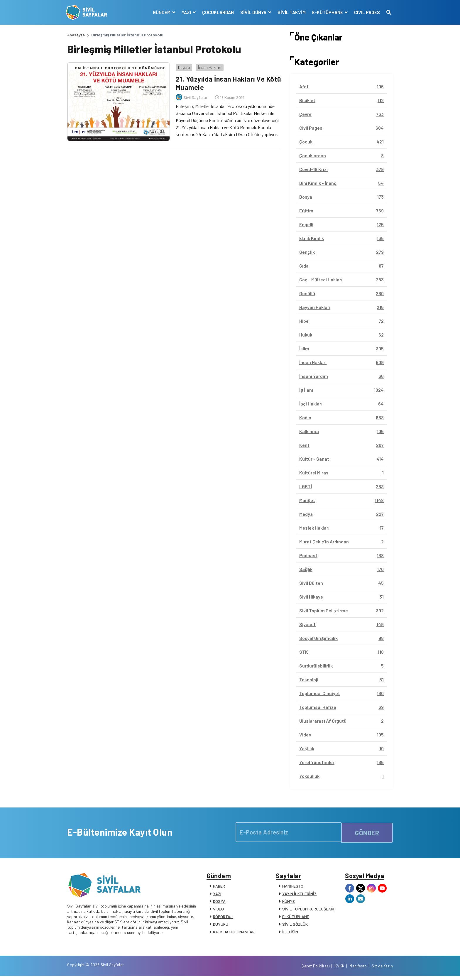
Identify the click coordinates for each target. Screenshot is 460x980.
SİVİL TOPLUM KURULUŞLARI (308, 910)
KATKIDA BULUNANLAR (234, 933)
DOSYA (219, 903)
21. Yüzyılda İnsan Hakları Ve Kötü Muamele (220, 82)
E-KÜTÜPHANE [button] (327, 12)
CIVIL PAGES (366, 12)
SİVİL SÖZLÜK (295, 926)
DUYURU (221, 926)
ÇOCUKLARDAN (217, 12)
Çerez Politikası (316, 969)
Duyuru (182, 66)
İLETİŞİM (290, 933)
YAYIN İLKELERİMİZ (299, 895)
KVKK (340, 969)
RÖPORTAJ (223, 918)
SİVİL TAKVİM (290, 12)
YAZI (217, 895)
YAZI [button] (186, 12)
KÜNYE (289, 903)
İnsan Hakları (208, 66)
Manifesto (358, 969)
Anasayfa (76, 35)
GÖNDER (367, 832)
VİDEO (218, 910)
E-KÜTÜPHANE (296, 918)
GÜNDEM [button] (161, 12)
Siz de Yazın (382, 969)
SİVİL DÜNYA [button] (253, 12)
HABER (219, 887)
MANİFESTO (293, 887)
